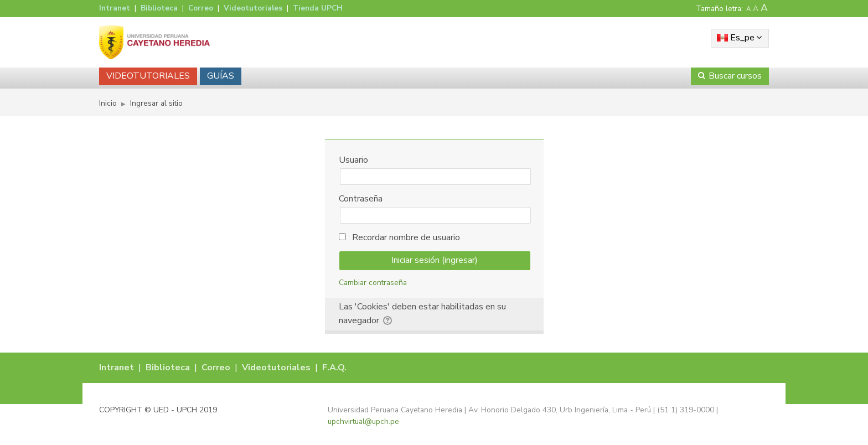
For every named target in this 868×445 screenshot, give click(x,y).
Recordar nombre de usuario (406, 237)
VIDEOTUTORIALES (148, 76)
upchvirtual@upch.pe (363, 421)
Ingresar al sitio (156, 103)
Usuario (353, 160)
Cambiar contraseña (373, 283)
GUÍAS (221, 76)
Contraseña (361, 199)
